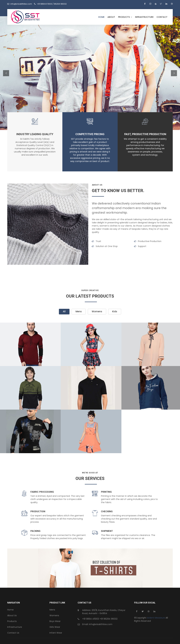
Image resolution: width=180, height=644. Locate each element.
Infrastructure (144, 17)
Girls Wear (55, 627)
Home (101, 17)
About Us (12, 615)
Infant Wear (56, 633)
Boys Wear (55, 621)
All (64, 311)
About (111, 17)
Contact (162, 17)
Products (125, 17)
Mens (79, 311)
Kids (115, 311)
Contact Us (13, 633)
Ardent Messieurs (156, 618)
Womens (97, 311)
